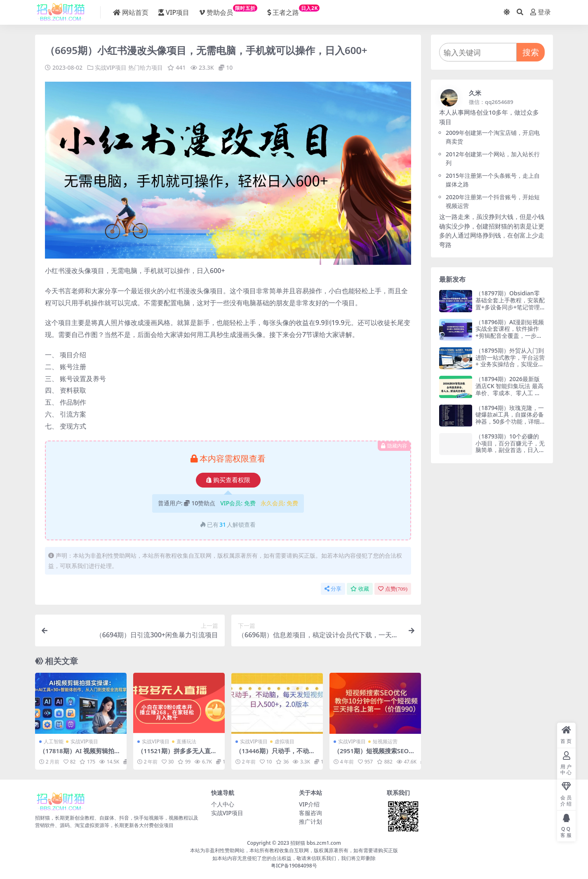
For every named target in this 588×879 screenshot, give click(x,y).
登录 (541, 12)
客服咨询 (310, 812)
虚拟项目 (285, 741)
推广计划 (310, 821)
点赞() (393, 588)
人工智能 (54, 741)
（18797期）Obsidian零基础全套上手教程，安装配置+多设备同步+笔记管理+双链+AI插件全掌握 (510, 303)
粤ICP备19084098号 (294, 865)
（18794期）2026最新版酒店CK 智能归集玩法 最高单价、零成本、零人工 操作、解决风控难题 (509, 389)
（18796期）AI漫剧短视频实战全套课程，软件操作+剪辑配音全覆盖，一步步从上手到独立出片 (510, 332)
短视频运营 (385, 741)
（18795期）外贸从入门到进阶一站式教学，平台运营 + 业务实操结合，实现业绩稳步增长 (510, 361)
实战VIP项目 (111, 67)
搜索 (531, 52)
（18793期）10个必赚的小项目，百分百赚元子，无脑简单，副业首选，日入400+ (510, 447)
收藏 (360, 588)
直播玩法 (186, 741)
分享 (333, 588)
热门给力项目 (146, 67)
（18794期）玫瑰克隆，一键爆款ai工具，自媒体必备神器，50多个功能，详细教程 (510, 418)
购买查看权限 (228, 480)
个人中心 (223, 804)
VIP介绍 (309, 804)
